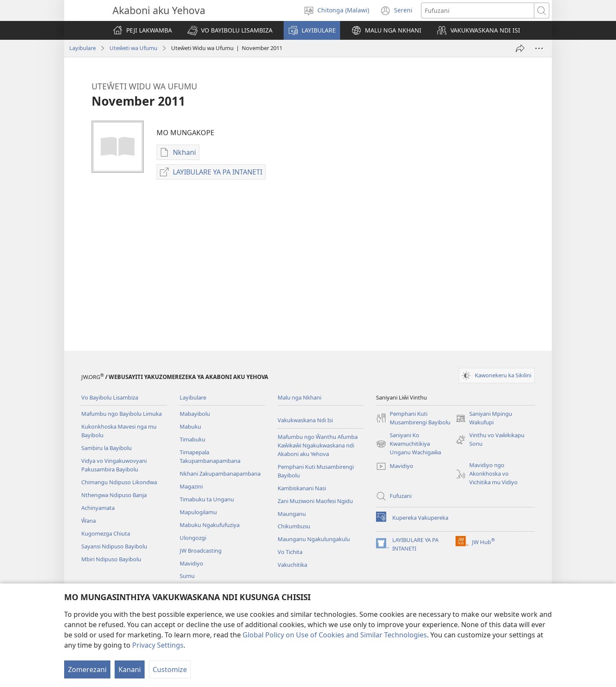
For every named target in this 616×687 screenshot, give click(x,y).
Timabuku (192, 439)
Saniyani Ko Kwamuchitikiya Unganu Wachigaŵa (409, 444)
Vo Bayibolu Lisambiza (110, 397)
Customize (170, 669)
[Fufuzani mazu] (478, 10)
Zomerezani (87, 669)
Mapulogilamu (198, 512)
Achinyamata (98, 508)
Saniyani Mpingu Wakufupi (484, 418)
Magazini (191, 486)
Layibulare (83, 48)
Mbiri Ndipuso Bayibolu (111, 559)
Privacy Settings (158, 645)
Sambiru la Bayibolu (107, 448)
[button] (230, 30)
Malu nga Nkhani (299, 397)
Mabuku (190, 426)
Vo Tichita (290, 552)
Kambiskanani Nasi (302, 488)
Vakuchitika (292, 565)
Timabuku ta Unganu (207, 499)
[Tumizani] (520, 48)
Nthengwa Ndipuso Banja (114, 495)
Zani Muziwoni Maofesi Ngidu (315, 501)
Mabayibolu (195, 414)
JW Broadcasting (201, 551)
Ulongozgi (193, 538)
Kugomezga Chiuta (106, 533)
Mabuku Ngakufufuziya (210, 525)
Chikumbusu (294, 526)
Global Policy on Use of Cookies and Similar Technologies (335, 635)
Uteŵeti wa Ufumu (133, 48)
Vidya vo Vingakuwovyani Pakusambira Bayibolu (114, 465)
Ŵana (89, 521)
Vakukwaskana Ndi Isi (305, 420)
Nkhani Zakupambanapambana (220, 474)
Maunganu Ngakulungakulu (314, 539)
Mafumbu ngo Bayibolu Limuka (121, 414)
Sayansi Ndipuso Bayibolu (114, 546)
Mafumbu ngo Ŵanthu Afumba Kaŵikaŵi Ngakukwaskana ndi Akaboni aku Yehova (318, 445)
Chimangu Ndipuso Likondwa (119, 482)
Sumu (187, 576)
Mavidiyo (191, 563)
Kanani (130, 669)
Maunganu (292, 514)
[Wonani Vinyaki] (539, 48)
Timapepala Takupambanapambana (210, 456)
